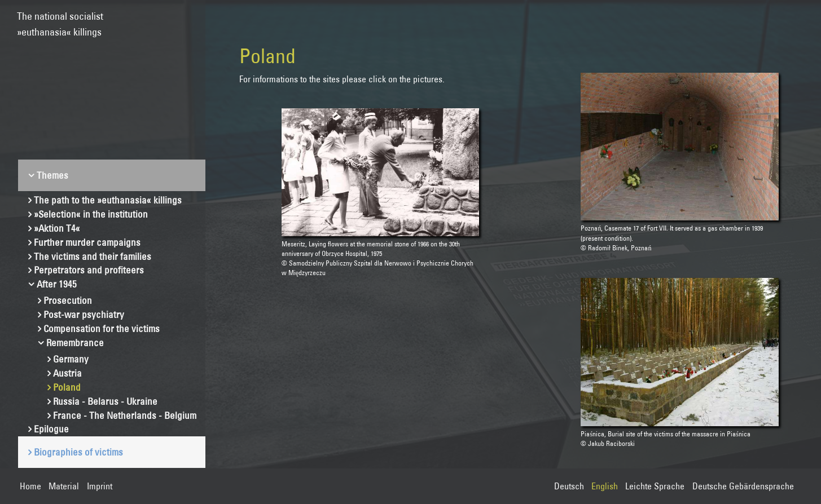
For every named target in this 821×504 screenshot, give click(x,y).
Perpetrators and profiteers (89, 270)
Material (64, 486)
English (605, 486)
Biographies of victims (78, 452)
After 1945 (57, 284)
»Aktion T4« (57, 228)
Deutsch (569, 486)
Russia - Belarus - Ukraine (105, 401)
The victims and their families (93, 256)
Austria (67, 373)
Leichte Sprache (655, 486)
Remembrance (75, 342)
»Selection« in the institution (91, 214)
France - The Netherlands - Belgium (125, 415)
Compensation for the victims (102, 328)
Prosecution (68, 300)
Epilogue (51, 429)
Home (30, 486)
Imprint (100, 486)
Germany (71, 359)
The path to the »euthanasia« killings (108, 200)
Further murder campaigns (87, 242)
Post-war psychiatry (84, 314)
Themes (52, 175)
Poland (67, 387)
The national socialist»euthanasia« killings (60, 19)
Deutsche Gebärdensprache (743, 486)
